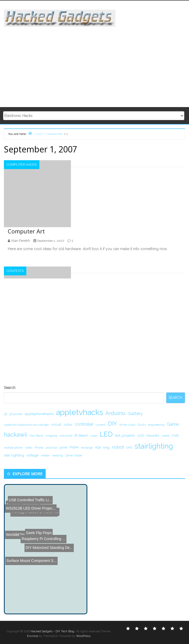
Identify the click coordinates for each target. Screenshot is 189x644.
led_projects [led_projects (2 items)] (125, 435)
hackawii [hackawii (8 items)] (16, 435)
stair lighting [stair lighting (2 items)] (14, 455)
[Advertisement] (96, 63)
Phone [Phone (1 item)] (39, 448)
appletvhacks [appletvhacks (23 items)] (80, 412)
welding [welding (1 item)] (58, 455)
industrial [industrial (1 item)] (66, 436)
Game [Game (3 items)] (173, 424)
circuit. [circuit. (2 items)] (57, 424)
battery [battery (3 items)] (136, 414)
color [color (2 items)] (68, 424)
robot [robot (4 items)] (118, 447)
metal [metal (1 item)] (166, 436)
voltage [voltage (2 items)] (32, 455)
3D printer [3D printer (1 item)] (16, 414)
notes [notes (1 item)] (29, 448)
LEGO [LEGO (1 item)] (141, 436)
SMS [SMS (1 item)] (129, 448)
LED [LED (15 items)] (106, 434)
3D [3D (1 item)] (5, 414)
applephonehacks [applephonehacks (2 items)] (39, 414)
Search (10, 388)
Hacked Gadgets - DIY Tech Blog (53, 631)
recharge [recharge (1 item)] (87, 448)
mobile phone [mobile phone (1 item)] (13, 448)
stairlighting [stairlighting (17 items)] (154, 446)
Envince (33, 636)
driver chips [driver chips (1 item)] (127, 425)
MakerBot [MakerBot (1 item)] (153, 436)
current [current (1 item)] (101, 425)
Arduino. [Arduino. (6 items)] (116, 413)
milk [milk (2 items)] (175, 435)
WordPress (83, 636)
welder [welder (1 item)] (45, 455)
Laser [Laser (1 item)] (94, 436)
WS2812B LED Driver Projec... (31, 489)
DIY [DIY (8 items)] (112, 424)
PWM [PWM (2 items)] (74, 447)
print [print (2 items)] (63, 447)
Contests (15, 271)
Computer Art (26, 231)
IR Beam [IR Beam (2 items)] (81, 435)
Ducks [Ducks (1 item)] (142, 425)
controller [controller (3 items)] (84, 424)
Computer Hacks (22, 165)
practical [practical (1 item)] (51, 448)
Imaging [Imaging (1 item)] (51, 436)
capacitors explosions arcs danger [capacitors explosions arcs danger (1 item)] (26, 425)
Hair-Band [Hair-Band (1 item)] (36, 436)
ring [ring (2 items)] (106, 447)
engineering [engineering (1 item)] (156, 425)
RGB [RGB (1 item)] (98, 448)
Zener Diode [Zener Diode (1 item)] (74, 455)
